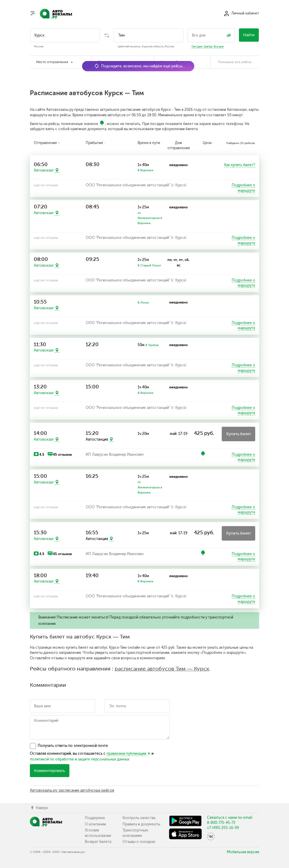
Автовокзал (44, 170)
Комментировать (50, 771)
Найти (249, 35)
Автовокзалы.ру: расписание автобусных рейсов (72, 790)
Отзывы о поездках (139, 842)
